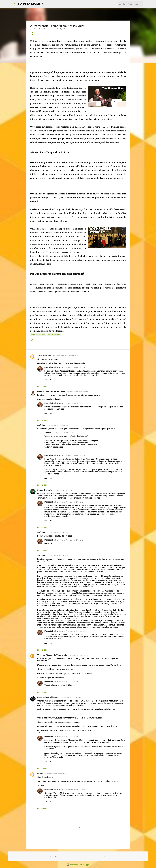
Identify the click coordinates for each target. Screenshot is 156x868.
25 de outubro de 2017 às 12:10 (74, 367)
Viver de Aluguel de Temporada (52, 655)
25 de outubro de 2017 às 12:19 (74, 455)
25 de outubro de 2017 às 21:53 (74, 631)
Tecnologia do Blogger (78, 865)
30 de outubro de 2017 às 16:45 (56, 774)
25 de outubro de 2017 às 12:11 (74, 540)
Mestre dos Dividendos (48, 697)
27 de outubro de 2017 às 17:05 (70, 697)
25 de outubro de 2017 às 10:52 (57, 532)
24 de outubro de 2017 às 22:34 (77, 392)
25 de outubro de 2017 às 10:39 (63, 490)
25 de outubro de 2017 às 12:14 (74, 502)
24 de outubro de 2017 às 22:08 (67, 356)
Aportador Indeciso (46, 356)
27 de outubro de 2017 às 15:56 (74, 682)
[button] (32, 34)
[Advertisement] (73, 64)
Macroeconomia (54, 335)
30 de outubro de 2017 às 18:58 (74, 790)
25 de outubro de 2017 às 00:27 (57, 425)
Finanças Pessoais (38, 335)
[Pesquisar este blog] (131, 4)
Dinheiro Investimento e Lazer (51, 391)
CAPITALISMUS (31, 4)
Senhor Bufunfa (44, 490)
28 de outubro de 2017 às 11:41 (74, 737)
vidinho (41, 773)
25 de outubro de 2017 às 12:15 (74, 403)
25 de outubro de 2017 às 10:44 (64, 433)
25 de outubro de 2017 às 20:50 (57, 556)
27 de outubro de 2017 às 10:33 (79, 655)
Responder (42, 386)
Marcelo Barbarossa (53, 367)
